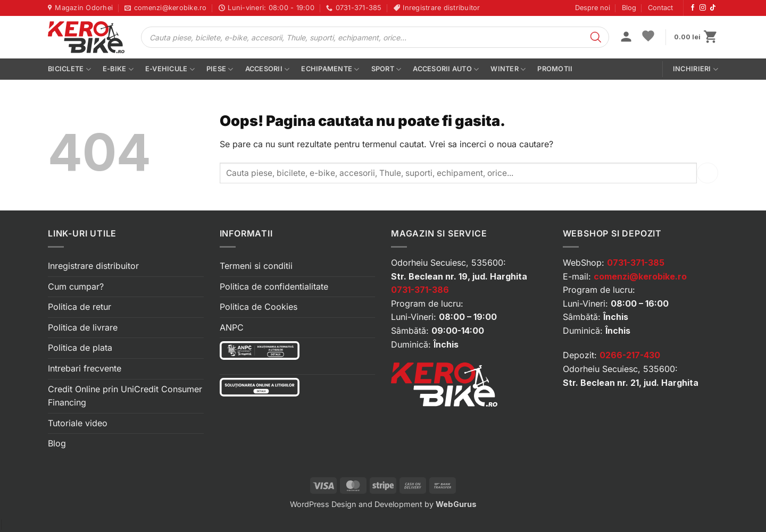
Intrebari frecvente (85, 368)
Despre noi (593, 8)
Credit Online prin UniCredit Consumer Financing (125, 396)
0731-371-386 (420, 290)
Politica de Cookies (259, 307)
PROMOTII (555, 69)
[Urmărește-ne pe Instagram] (703, 8)
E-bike (118, 69)
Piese (220, 69)
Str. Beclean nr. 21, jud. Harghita (631, 383)
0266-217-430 (630, 355)
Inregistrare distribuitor (93, 266)
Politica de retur (80, 307)
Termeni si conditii (256, 266)
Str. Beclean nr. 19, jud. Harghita (459, 276)
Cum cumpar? (76, 286)
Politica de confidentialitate (274, 286)
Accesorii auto (446, 69)
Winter (508, 69)
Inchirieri (696, 69)
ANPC (232, 327)
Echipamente (330, 69)
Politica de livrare (83, 327)
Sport (386, 69)
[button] (626, 38)
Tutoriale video (78, 423)
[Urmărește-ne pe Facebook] (693, 8)
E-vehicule (170, 69)
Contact (660, 8)
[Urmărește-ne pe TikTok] (713, 8)
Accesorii (268, 69)
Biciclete (69, 69)
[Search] (596, 37)
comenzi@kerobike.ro (640, 276)
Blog (629, 8)
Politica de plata (80, 348)
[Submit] (707, 173)
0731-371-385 (636, 263)
